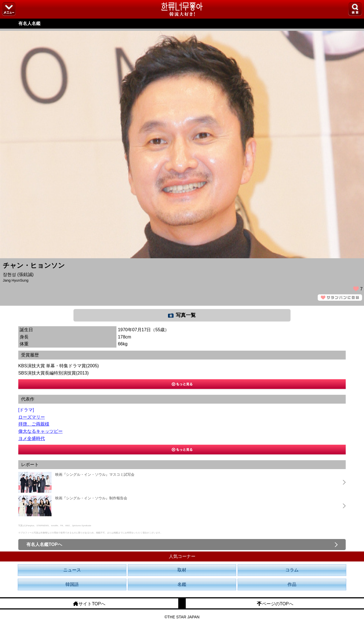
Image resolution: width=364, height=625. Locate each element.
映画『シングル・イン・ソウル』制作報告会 (91, 498)
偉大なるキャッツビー (40, 431)
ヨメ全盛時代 (32, 438)
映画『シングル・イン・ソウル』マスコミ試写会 (95, 475)
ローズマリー (32, 417)
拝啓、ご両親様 (34, 424)
